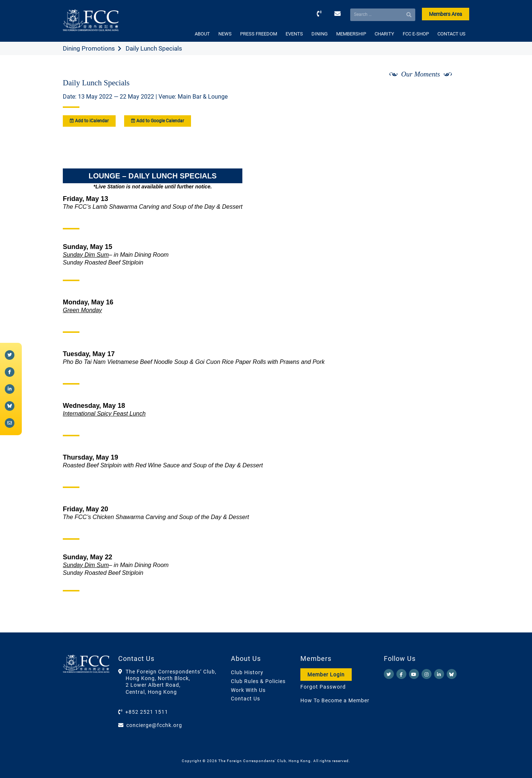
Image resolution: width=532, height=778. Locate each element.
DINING (320, 34)
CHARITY (384, 34)
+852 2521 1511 (147, 712)
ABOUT (202, 34)
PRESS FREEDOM (259, 34)
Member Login (326, 675)
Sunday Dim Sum (86, 255)
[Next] (456, 93)
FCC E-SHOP (416, 34)
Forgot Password (323, 687)
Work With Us (248, 690)
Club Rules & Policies (258, 681)
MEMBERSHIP (351, 34)
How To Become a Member (335, 700)
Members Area (446, 14)
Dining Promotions (89, 48)
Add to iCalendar (89, 121)
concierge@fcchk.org (154, 725)
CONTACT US (451, 34)
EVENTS (294, 34)
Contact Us (245, 699)
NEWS (225, 34)
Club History (247, 672)
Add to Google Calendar (158, 121)
